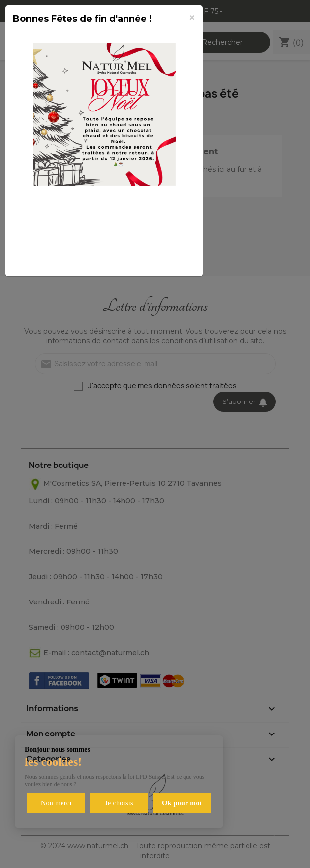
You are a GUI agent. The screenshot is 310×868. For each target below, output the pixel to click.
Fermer (171, 258)
